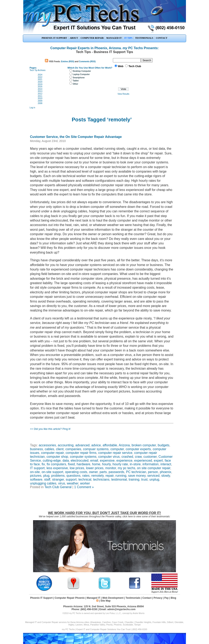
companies (73, 449)
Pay (166, 598)
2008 (40, 103)
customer (150, 457)
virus (62, 483)
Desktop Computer (82, 71)
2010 (40, 98)
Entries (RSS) (68, 62)
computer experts (138, 449)
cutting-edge (52, 461)
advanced (82, 445)
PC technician (136, 472)
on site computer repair (154, 468)
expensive (107, 461)
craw (138, 457)
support (71, 479)
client (60, 449)
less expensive (57, 468)
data (66, 461)
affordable (110, 445)
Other (75, 84)
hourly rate (120, 464)
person (153, 472)
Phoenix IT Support (41, 598)
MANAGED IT (114, 38)
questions (74, 476)
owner (93, 472)
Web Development (113, 598)
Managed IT (93, 598)
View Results (123, 94)
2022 (40, 77)
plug (46, 476)
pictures (36, 476)
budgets (164, 445)
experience (124, 461)
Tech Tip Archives (38, 70)
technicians (101, 479)
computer (117, 449)
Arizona (124, 445)
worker (85, 483)
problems (58, 476)
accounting (66, 445)
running (121, 476)
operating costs (76, 472)
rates (86, 476)
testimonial (119, 479)
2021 (40, 79)
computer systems (83, 457)
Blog (173, 598)
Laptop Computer (81, 74)
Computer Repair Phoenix (70, 598)
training (134, 479)
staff (47, 479)
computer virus (109, 457)
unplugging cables (43, 483)
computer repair (52, 453)
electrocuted (79, 461)
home (96, 464)
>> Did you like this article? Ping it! (50, 429)
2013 (40, 91)
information (151, 464)
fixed (71, 464)
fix (43, 464)
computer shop (57, 457)
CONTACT (162, 38)
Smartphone (79, 78)
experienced (143, 461)
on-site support (52, 472)
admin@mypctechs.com (121, 609)
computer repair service (115, 453)
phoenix (166, 472)
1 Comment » (84, 487)
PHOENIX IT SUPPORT (54, 38)
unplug (154, 479)
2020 (40, 82)
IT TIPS (128, 38)
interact (166, 464)
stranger (58, 479)
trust (144, 479)
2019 (40, 84)
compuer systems (96, 449)
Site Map (105, 601)
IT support (37, 468)
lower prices (95, 468)
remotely (98, 476)
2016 (40, 87)
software (36, 479)
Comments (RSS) (87, 62)
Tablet (76, 81)
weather (73, 483)
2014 (40, 89)
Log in (32, 108)
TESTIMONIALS (144, 38)
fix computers (56, 464)
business (36, 449)
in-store (135, 464)
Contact (147, 598)
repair (110, 476)
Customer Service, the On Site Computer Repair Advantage (76, 137)
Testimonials (133, 598)
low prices (77, 468)
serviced (153, 476)
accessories (47, 445)
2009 (40, 101)
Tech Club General (58, 487)
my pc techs (126, 468)
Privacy (158, 598)
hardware (84, 464)
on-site (35, 472)
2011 (40, 96)
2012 (40, 94)
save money (137, 476)
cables (49, 449)
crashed (127, 457)
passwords (116, 472)
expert (158, 461)
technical (85, 479)
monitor (111, 468)
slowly (166, 476)
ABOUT (74, 38)
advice (96, 445)
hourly (106, 464)
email (94, 461)
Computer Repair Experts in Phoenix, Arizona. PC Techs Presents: (105, 48)
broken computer (144, 445)
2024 (40, 75)
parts (103, 472)
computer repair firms (81, 453)
